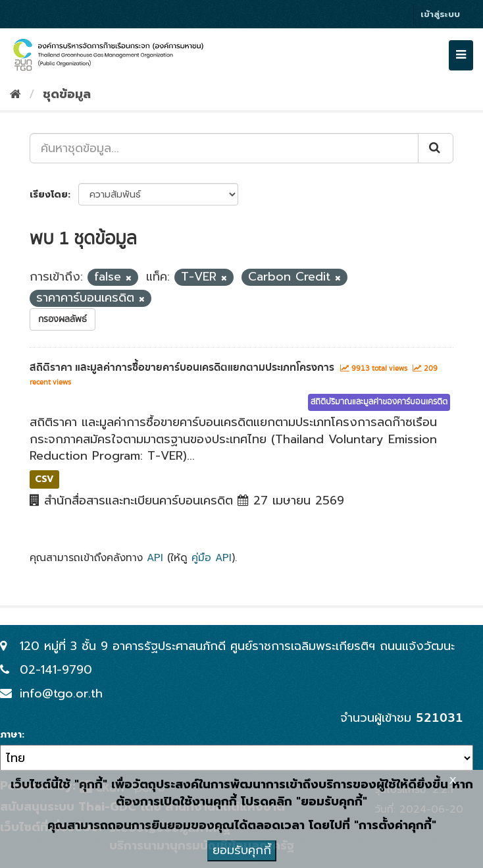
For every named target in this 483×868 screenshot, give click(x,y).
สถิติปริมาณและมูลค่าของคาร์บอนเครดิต (379, 402)
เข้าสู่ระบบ (440, 14)
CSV (44, 479)
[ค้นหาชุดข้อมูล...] (224, 148)
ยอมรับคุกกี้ (242, 850)
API (155, 557)
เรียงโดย (49, 195)
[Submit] (436, 148)
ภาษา (11, 735)
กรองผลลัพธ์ (63, 319)
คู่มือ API (212, 557)
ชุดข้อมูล (67, 94)
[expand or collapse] (461, 55)
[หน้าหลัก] (15, 94)
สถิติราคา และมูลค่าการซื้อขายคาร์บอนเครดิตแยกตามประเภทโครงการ (182, 367)
